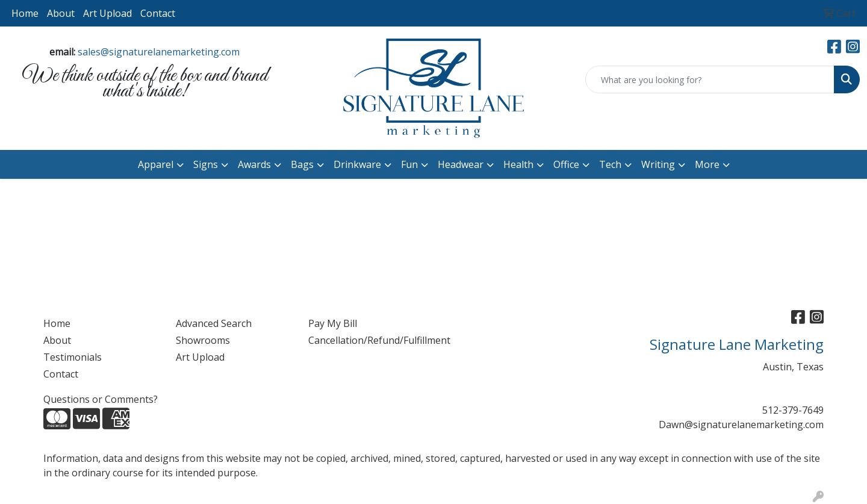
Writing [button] (658, 164)
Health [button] (518, 164)
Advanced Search (214, 323)
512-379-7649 (793, 410)
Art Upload (107, 13)
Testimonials (73, 357)
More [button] (707, 164)
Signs (206, 164)
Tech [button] (610, 164)
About (61, 13)
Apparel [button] (156, 164)
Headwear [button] (461, 164)
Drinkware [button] (357, 164)
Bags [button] (302, 164)
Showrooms (203, 340)
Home (25, 13)
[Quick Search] (710, 79)
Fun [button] (409, 164)
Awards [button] (254, 164)
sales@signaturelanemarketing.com (159, 52)
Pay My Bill (333, 323)
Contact (158, 13)
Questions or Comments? (101, 399)
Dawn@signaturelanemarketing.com (741, 425)
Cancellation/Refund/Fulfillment (367, 340)
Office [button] (566, 164)
